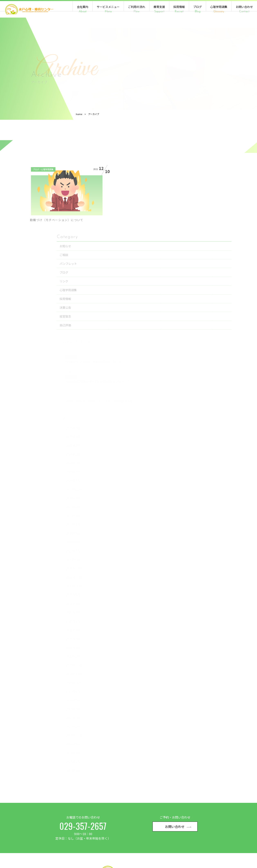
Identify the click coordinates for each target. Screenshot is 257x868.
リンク (210, 230)
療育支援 (159, 9)
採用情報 (179, 9)
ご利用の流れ (137, 9)
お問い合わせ (244, 9)
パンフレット (214, 212)
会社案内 (83, 9)
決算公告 (211, 256)
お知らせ (211, 195)
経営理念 (211, 265)
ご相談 (210, 203)
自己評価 (211, 274)
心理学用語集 (219, 9)
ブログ (198, 9)
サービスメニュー (108, 9)
